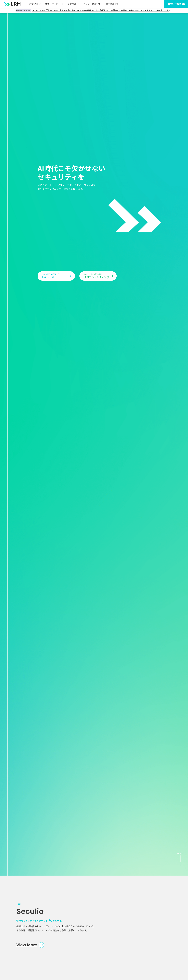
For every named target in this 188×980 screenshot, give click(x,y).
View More (27, 945)
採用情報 (110, 4)
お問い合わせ (174, 4)
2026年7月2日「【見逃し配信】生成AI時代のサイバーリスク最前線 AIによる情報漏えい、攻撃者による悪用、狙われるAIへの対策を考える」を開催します (92, 10)
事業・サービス (53, 4)
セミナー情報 (90, 4)
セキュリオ (55, 276)
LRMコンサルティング (97, 276)
